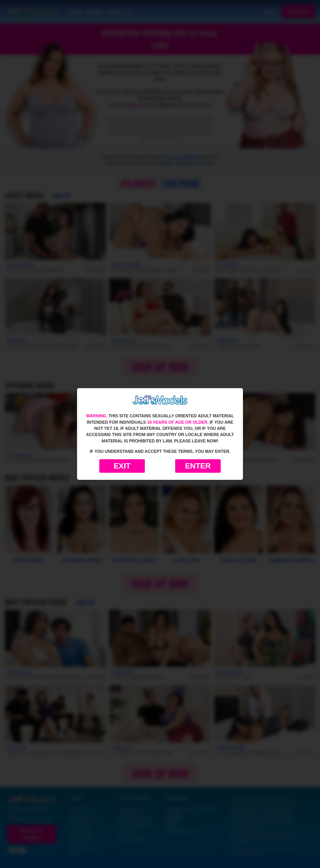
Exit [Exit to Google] (122, 466)
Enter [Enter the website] (198, 466)
